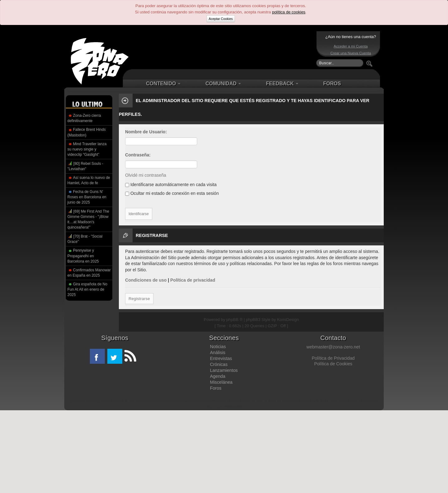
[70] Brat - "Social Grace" (85, 239)
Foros (216, 388)
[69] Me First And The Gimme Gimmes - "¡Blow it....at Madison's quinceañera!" (88, 219)
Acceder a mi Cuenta (351, 46)
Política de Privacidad (333, 358)
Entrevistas (221, 358)
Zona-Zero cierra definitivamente (84, 118)
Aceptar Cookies (221, 19)
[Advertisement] (222, 50)
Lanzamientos (224, 370)
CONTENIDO (163, 84)
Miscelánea (221, 382)
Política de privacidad (193, 280)
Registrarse (139, 299)
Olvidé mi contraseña (146, 175)
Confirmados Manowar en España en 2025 (89, 273)
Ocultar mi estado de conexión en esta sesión (172, 193)
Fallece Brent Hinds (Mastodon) (87, 132)
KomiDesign (288, 320)
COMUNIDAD (223, 84)
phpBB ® (234, 320)
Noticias (218, 347)
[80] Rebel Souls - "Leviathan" (85, 166)
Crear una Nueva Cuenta (351, 53)
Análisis (218, 352)
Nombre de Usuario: (146, 132)
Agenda (218, 376)
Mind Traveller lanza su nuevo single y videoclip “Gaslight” (87, 149)
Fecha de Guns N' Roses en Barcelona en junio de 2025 (87, 197)
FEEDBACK (282, 84)
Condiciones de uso (146, 280)
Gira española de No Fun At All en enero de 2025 (87, 289)
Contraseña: (138, 155)
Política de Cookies (333, 364)
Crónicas (219, 364)
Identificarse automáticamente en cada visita (171, 185)
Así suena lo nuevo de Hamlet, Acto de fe (89, 180)
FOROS (332, 84)
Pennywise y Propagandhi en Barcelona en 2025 (83, 256)
